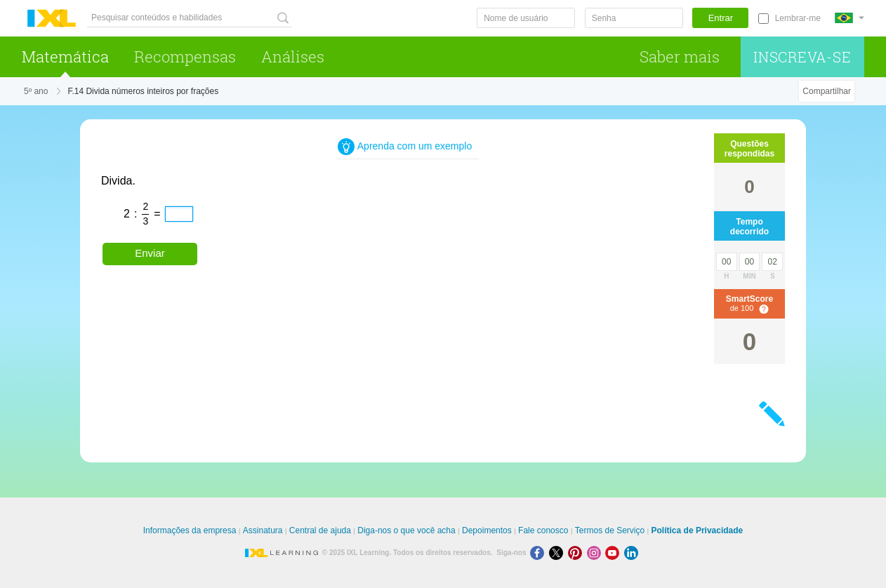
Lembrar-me (798, 18)
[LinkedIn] (633, 553)
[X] (558, 553)
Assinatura (263, 530)
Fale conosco (543, 530)
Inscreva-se (802, 57)
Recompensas (185, 56)
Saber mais (680, 56)
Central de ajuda (320, 530)
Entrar (721, 18)
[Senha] (634, 18)
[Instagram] (596, 553)
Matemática (65, 56)
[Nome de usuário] (526, 18)
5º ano (36, 91)
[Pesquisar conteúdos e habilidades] (190, 18)
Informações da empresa (190, 530)
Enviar (150, 253)
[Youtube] (615, 553)
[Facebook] (540, 553)
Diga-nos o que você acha (406, 530)
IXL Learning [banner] (52, 19)
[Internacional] (849, 18)
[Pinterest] (577, 553)
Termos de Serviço (610, 530)
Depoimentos (487, 530)
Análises (293, 56)
